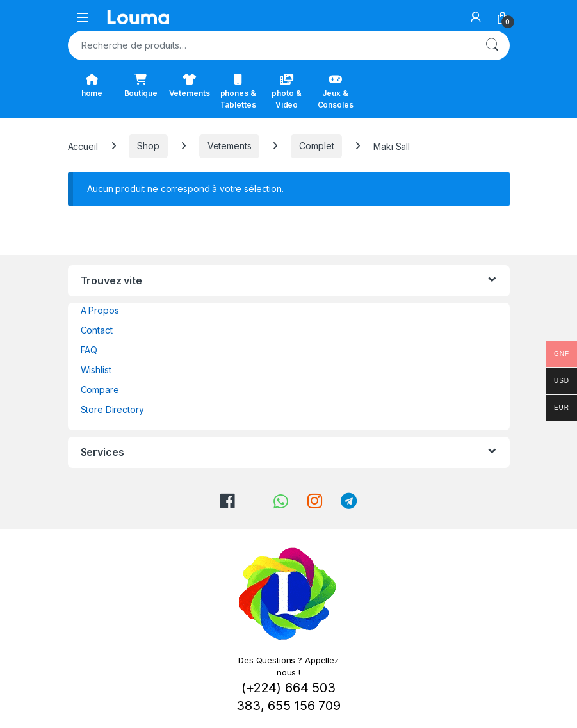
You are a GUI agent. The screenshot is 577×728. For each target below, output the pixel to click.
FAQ (89, 350)
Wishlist (96, 370)
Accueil (83, 146)
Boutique (141, 86)
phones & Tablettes (238, 92)
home (92, 86)
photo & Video (286, 92)
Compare (100, 390)
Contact (97, 330)
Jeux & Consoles (336, 92)
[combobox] (271, 45)
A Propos (100, 310)
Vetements (190, 86)
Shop (148, 146)
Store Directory (112, 409)
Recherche (492, 45)
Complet (316, 146)
